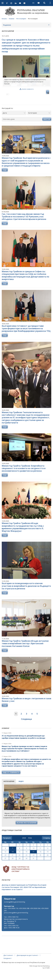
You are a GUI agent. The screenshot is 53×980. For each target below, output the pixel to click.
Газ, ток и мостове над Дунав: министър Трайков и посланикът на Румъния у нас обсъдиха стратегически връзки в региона (24, 226)
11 (40, 858)
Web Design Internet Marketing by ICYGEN (39, 977)
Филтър (47, 129)
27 (5, 868)
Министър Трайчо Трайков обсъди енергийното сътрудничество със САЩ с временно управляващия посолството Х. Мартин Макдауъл (23, 537)
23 (26, 865)
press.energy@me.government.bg (16, 923)
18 (40, 862)
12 (48, 858)
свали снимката (26, 89)
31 (33, 868)
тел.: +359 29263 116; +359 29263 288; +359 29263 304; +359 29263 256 (26, 919)
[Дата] (14, 123)
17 (33, 862)
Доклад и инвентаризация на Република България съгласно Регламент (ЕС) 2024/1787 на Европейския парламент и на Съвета (24, 897)
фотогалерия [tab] (9, 791)
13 (5, 862)
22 (20, 865)
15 (20, 862)
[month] (30, 848)
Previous (6, 805)
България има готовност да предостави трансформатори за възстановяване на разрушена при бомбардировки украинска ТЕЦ (26, 338)
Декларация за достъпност (27, 965)
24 (33, 865)
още (5, 180)
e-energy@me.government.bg (14, 912)
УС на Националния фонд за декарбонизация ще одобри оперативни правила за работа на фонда (23, 747)
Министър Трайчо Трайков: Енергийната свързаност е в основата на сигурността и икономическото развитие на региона (24, 478)
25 (40, 865)
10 (33, 858)
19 (48, 862)
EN (33, 3)
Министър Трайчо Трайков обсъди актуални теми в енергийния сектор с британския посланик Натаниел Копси (25, 653)
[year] (24, 848)
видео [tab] (21, 791)
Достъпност (8, 965)
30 (26, 868)
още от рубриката (11, 782)
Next (47, 805)
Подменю (7, 25)
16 (26, 862)
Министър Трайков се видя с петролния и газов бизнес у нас (26, 710)
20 (5, 865)
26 (48, 865)
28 (13, 868)
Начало (4, 19)
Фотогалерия (21, 19)
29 (20, 868)
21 (13, 865)
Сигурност (8, 968)
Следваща (26, 729)
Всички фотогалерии (26, 833)
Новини (12, 19)
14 (13, 862)
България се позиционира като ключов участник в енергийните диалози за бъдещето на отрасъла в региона (26, 596)
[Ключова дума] (22, 129)
